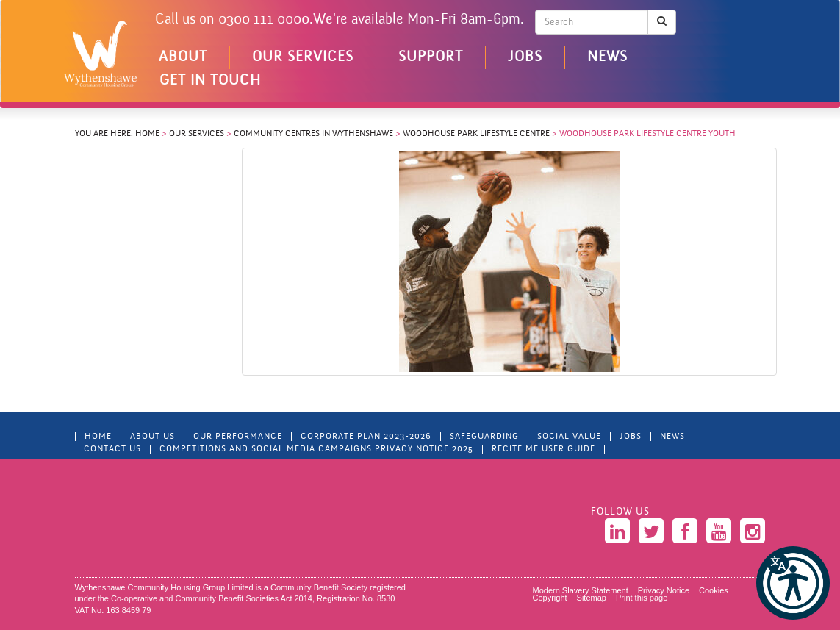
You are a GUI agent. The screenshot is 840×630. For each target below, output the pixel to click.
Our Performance (238, 437)
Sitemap (592, 598)
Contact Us (112, 449)
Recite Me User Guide (543, 449)
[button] (793, 583)
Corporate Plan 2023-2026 (366, 437)
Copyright (550, 598)
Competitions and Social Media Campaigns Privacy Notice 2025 (316, 449)
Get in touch (210, 81)
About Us (152, 437)
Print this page (642, 598)
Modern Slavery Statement (581, 590)
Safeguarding (484, 437)
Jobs (525, 57)
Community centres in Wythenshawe (313, 134)
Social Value (569, 437)
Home (147, 134)
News (607, 57)
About (183, 57)
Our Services (303, 57)
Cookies (714, 590)
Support (431, 57)
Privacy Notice (664, 590)
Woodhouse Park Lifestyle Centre (476, 134)
